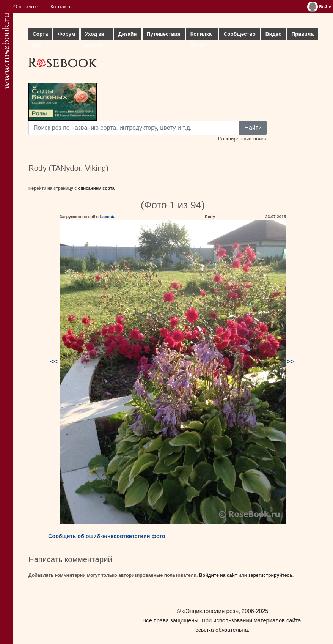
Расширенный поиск (242, 139)
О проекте (25, 7)
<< (54, 361)
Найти (253, 128)
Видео (274, 34)
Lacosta (108, 217)
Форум (66, 34)
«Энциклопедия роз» (210, 611)
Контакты (62, 7)
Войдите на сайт (218, 575)
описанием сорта (96, 188)
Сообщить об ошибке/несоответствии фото (107, 536)
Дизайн (128, 34)
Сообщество (239, 34)
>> (291, 361)
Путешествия (164, 34)
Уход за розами (94, 35)
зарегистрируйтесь (270, 575)
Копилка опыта (201, 35)
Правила (302, 34)
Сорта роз (40, 35)
